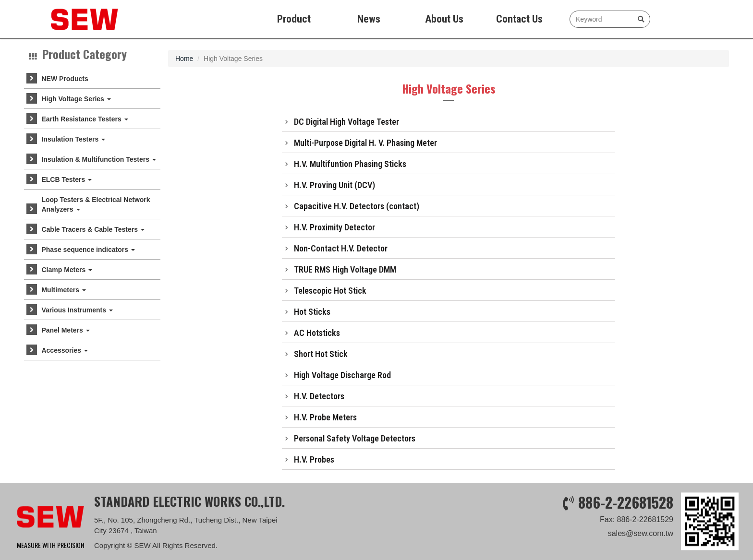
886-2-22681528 (626, 548)
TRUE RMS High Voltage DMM (345, 269)
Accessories (64, 350)
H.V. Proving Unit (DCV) (334, 185)
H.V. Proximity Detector (334, 227)
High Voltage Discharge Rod (342, 375)
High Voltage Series (76, 99)
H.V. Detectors (319, 396)
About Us (444, 19)
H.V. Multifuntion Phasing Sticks (350, 164)
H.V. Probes (314, 459)
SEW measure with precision (64, 19)
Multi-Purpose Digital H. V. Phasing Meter (365, 143)
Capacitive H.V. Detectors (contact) (357, 206)
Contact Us (519, 19)
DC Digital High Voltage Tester (346, 122)
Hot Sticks (312, 312)
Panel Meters (65, 330)
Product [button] (294, 19)
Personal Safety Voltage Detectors (355, 438)
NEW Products (65, 79)
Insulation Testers (73, 139)
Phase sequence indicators (88, 250)
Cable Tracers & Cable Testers (93, 229)
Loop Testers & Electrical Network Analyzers (96, 204)
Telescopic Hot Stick (330, 291)
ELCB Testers (67, 179)
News (369, 19)
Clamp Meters (67, 270)
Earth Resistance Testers (85, 119)
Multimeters (63, 290)
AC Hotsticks (317, 333)
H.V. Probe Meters (325, 417)
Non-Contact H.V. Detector (341, 248)
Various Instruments (77, 310)
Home (184, 59)
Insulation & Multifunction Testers (98, 159)
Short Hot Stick (321, 354)
